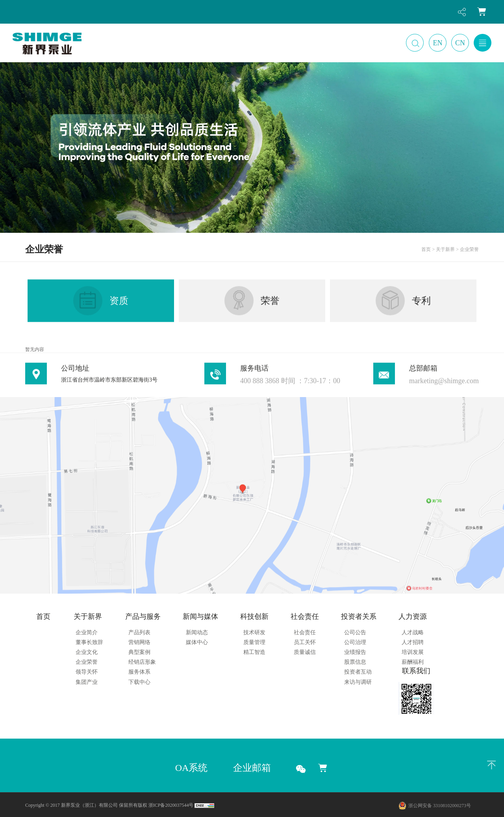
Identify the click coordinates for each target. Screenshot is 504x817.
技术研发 (254, 632)
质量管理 (254, 642)
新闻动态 (197, 632)
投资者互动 (358, 672)
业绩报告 (355, 652)
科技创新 (254, 616)
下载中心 (139, 682)
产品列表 (139, 632)
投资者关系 (359, 616)
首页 (43, 616)
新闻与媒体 (200, 616)
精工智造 (254, 652)
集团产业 (87, 682)
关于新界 (88, 616)
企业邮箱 (252, 768)
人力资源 (413, 616)
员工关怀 (305, 642)
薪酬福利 (413, 662)
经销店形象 (142, 662)
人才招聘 (413, 642)
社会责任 (305, 616)
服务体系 (139, 672)
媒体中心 (197, 642)
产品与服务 (143, 616)
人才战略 (413, 632)
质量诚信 (305, 652)
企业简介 (87, 632)
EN (438, 43)
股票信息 (355, 662)
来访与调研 (358, 682)
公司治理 (355, 642)
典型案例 (139, 652)
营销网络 (139, 642)
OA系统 (192, 768)
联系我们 (416, 671)
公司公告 (355, 632)
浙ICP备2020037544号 (171, 805)
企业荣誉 (87, 662)
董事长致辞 (89, 642)
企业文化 (87, 652)
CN (460, 43)
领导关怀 (87, 672)
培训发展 (413, 652)
